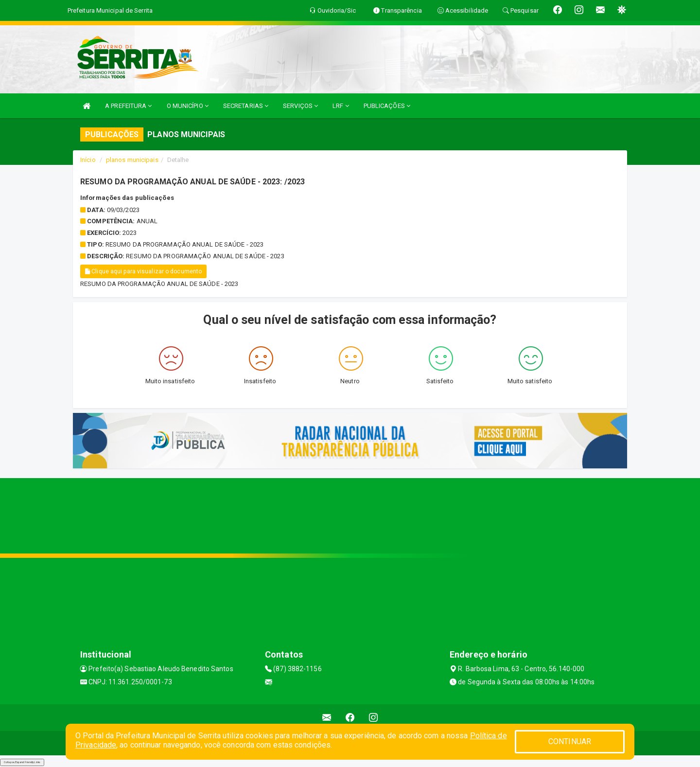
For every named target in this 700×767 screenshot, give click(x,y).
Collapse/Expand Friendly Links (22, 762)
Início (88, 160)
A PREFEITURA (128, 106)
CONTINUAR (570, 741)
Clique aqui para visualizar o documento (143, 271)
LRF (341, 106)
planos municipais (132, 160)
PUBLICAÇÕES (387, 106)
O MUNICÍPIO (188, 106)
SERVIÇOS (300, 106)
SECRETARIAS (246, 106)
